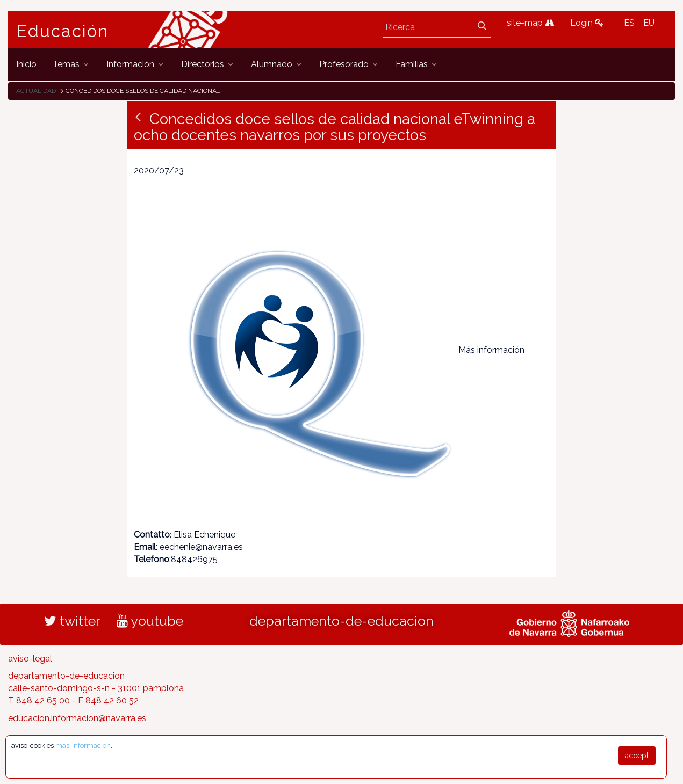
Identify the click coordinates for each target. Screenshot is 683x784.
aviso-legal (30, 659)
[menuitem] (26, 64)
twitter (72, 621)
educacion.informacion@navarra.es (77, 718)
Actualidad (36, 91)
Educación (62, 31)
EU (649, 23)
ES (629, 23)
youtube (150, 621)
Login (587, 23)
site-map (530, 23)
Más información (491, 350)
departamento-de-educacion (341, 621)
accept (637, 756)
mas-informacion (83, 746)
